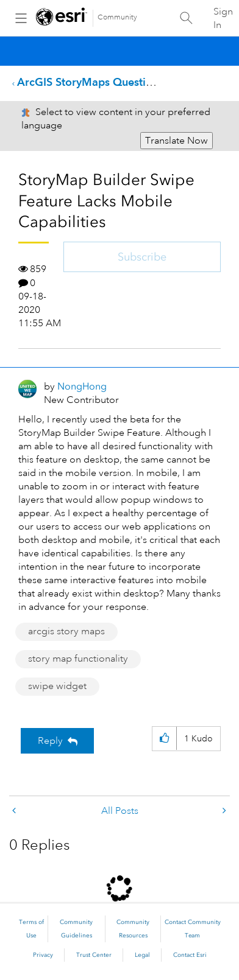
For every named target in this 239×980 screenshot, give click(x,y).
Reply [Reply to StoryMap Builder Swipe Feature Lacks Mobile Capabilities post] (50, 741)
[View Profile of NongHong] (82, 386)
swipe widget (57, 686)
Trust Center (94, 955)
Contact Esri (190, 955)
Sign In (223, 18)
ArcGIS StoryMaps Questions (90, 82)
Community (117, 17)
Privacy (43, 955)
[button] (164, 739)
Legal (142, 955)
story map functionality (78, 659)
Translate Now (177, 141)
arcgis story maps (66, 631)
